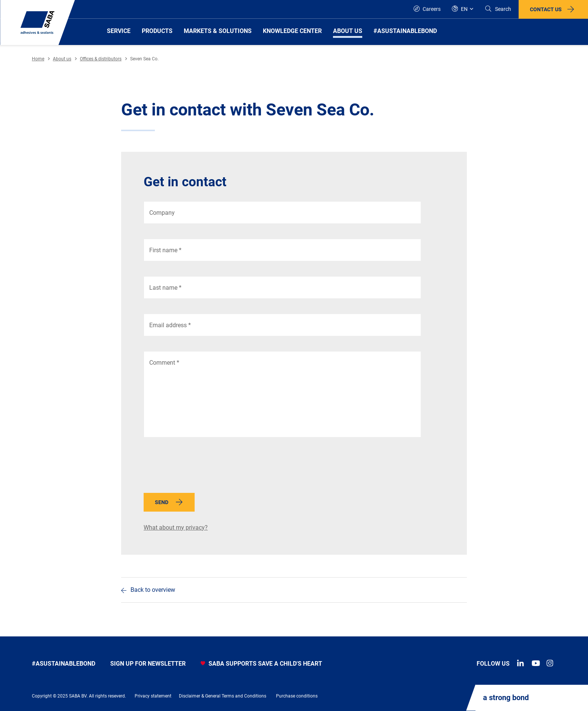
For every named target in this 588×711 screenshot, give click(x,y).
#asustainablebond (64, 664)
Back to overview (153, 590)
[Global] (463, 9)
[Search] (498, 9)
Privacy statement (153, 696)
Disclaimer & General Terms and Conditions (223, 696)
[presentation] (201, 467)
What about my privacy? (176, 528)
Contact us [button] (546, 9)
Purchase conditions (297, 696)
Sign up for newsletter (148, 664)
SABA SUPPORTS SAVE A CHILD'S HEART (261, 664)
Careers (427, 9)
